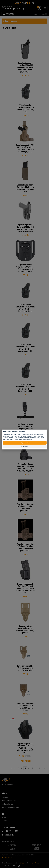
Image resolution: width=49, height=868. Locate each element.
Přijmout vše (25, 443)
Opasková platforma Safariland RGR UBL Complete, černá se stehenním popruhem (25, 428)
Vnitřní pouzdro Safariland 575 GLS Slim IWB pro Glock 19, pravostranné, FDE (25, 348)
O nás (4, 817)
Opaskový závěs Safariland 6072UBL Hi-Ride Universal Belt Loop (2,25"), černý (25, 268)
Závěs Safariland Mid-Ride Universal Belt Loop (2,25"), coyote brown (25, 707)
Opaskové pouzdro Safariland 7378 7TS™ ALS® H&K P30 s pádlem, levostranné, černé (25, 748)
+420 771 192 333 (11, 831)
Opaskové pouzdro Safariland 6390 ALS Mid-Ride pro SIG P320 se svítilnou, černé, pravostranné (25, 67)
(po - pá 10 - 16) (18, 9)
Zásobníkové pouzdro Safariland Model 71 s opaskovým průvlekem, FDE (25, 188)
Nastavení (25, 447)
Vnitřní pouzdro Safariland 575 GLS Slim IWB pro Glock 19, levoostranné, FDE (25, 388)
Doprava (5, 797)
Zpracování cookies (27, 439)
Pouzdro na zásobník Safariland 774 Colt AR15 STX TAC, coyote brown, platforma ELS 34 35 (25, 588)
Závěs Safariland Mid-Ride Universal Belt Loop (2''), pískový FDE (25, 668)
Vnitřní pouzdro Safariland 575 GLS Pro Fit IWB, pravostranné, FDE (25, 108)
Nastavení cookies (8, 858)
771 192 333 (8, 9)
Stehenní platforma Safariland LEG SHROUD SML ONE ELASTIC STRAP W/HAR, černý (25, 467)
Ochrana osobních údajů (11, 808)
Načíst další (25, 761)
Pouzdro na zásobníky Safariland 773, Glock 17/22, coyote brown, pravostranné (25, 547)
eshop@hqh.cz (10, 835)
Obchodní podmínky (9, 801)
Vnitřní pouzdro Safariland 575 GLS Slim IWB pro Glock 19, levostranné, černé (25, 308)
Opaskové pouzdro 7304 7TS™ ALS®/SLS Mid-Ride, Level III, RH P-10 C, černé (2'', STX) (25, 148)
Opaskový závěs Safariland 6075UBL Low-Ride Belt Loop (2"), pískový (25, 629)
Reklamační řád (7, 804)
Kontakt (4, 821)
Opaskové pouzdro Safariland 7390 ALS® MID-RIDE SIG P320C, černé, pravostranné (25, 228)
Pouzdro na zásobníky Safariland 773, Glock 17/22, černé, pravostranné (25, 507)
